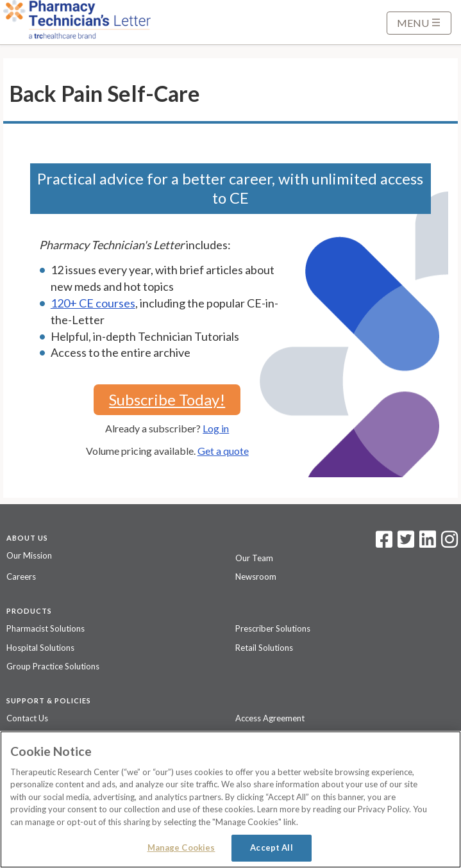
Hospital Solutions (40, 648)
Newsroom (256, 577)
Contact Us (27, 718)
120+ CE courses (93, 303)
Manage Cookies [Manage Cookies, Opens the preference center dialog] (181, 848)
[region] (230, 799)
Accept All (271, 848)
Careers (21, 577)
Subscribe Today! (167, 399)
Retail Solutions (264, 648)
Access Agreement (270, 718)
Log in (216, 428)
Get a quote (223, 451)
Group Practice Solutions (53, 666)
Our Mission (29, 555)
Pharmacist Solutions (46, 628)
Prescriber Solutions (273, 628)
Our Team (254, 558)
